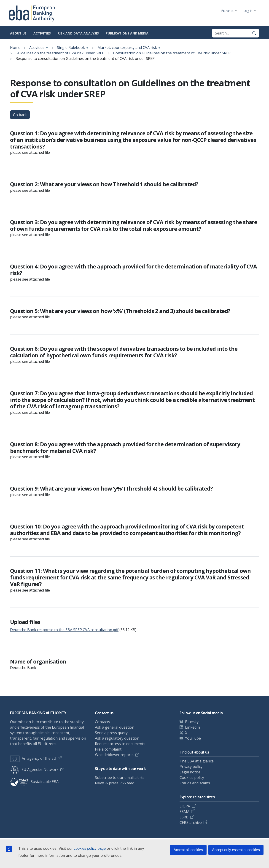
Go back (20, 115)
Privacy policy (191, 767)
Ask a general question (115, 727)
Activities (42, 33)
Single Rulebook (71, 48)
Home (15, 48)
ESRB (184, 817)
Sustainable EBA (34, 782)
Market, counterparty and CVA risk (127, 48)
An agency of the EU (33, 758)
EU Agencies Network (34, 770)
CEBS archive (191, 823)
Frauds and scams (195, 783)
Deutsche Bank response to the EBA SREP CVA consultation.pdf (64, 630)
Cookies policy (192, 778)
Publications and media (127, 33)
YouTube (193, 738)
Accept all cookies (188, 850)
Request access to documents (120, 744)
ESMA (184, 812)
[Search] (254, 33)
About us (18, 33)
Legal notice (190, 772)
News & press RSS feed (115, 783)
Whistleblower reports (114, 755)
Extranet (227, 11)
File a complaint (108, 749)
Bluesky (192, 722)
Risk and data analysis (78, 33)
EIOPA (185, 806)
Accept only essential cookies (236, 850)
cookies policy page (90, 848)
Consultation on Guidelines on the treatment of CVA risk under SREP (172, 53)
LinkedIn (192, 727)
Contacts (102, 722)
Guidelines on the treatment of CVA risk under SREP (60, 53)
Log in (248, 11)
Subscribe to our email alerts (120, 778)
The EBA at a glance (197, 761)
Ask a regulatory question (117, 738)
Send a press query (111, 733)
